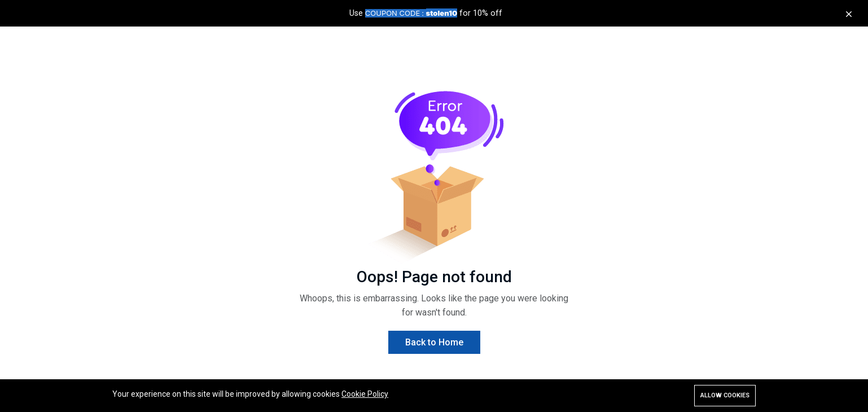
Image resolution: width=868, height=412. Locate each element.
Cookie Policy (365, 394)
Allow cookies (725, 395)
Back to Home (434, 342)
